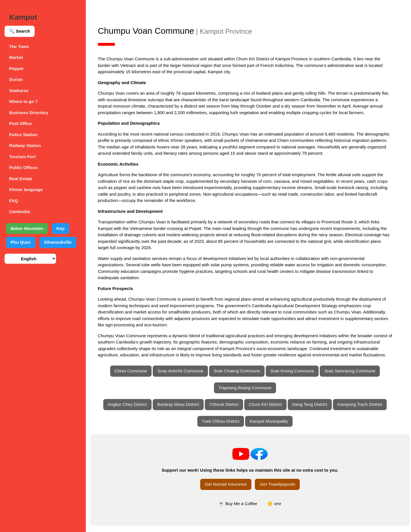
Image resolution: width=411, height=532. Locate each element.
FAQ (14, 201)
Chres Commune (134, 377)
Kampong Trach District (363, 411)
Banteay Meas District (182, 411)
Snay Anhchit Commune (184, 377)
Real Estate (21, 179)
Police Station (23, 135)
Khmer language (26, 189)
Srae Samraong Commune (353, 377)
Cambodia (20, 212)
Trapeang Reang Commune (248, 394)
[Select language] (30, 259)
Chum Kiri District (269, 411)
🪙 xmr (278, 510)
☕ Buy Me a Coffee (242, 510)
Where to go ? (23, 101)
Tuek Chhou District (224, 427)
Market (16, 57)
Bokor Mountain (27, 228)
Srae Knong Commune (296, 377)
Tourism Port (22, 157)
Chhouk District (227, 411)
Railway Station (25, 145)
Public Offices (23, 167)
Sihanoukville (58, 242)
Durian (16, 79)
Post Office (20, 123)
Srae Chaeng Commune (240, 377)
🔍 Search (20, 31)
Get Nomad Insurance (229, 491)
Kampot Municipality (272, 427)
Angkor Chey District (131, 411)
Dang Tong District (313, 411)
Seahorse (19, 91)
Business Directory (29, 113)
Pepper (16, 69)
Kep (60, 228)
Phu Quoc (21, 242)
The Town (19, 46)
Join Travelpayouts (281, 491)
